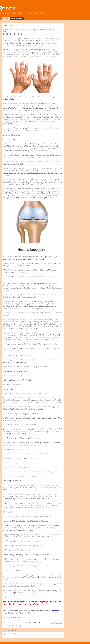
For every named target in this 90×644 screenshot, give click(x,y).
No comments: (44, 623)
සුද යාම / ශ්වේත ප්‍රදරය (11, 634)
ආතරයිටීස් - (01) (9, 25)
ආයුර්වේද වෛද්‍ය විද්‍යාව (15, 626)
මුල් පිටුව (6, 18)
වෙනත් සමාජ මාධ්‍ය (17, 18)
